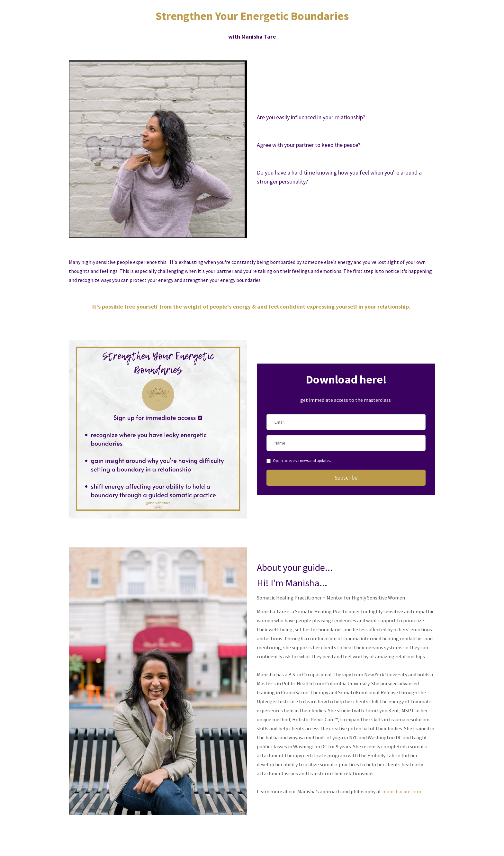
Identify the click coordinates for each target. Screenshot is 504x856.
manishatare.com (402, 791)
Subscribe (346, 478)
